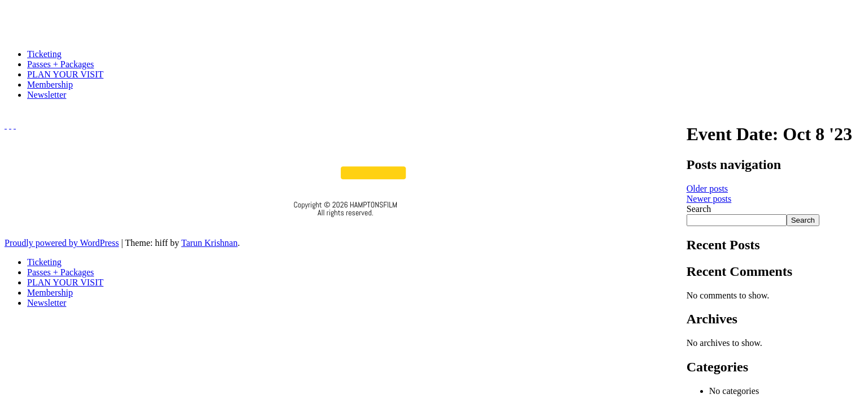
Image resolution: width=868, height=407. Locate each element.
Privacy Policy (346, 228)
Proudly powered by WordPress (62, 243)
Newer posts (709, 199)
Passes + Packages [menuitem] (60, 272)
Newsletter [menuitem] (47, 303)
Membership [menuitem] (50, 293)
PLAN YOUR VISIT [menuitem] (65, 282)
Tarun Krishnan (210, 243)
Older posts (707, 189)
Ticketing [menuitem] (44, 262)
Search (699, 209)
